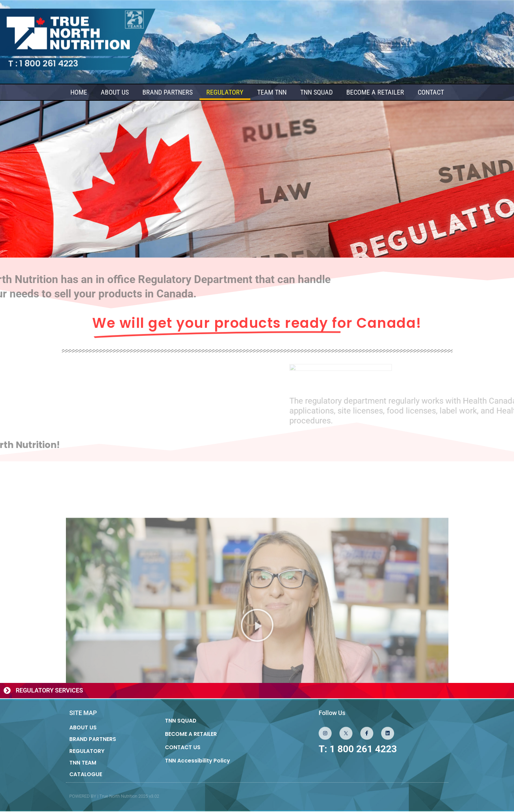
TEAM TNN (272, 93)
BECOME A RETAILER (375, 93)
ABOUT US (115, 93)
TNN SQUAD (316, 93)
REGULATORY (225, 93)
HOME (79, 93)
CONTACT (431, 93)
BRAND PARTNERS (168, 93)
